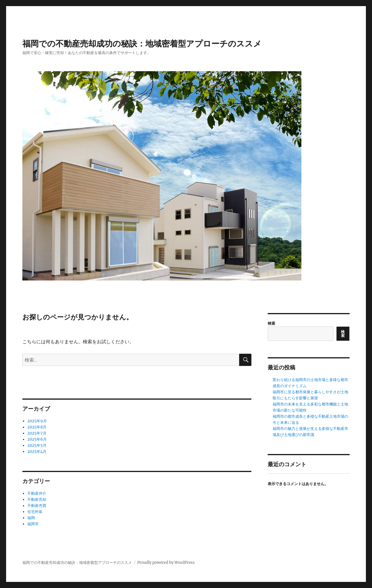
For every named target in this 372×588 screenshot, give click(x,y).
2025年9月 (37, 421)
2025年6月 (37, 439)
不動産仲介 (37, 493)
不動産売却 (37, 499)
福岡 (31, 518)
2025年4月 (37, 452)
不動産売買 (37, 506)
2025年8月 (37, 427)
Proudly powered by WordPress (166, 563)
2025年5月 (37, 445)
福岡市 (33, 524)
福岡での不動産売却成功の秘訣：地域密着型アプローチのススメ (142, 44)
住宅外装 (35, 512)
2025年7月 (37, 433)
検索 (271, 323)
